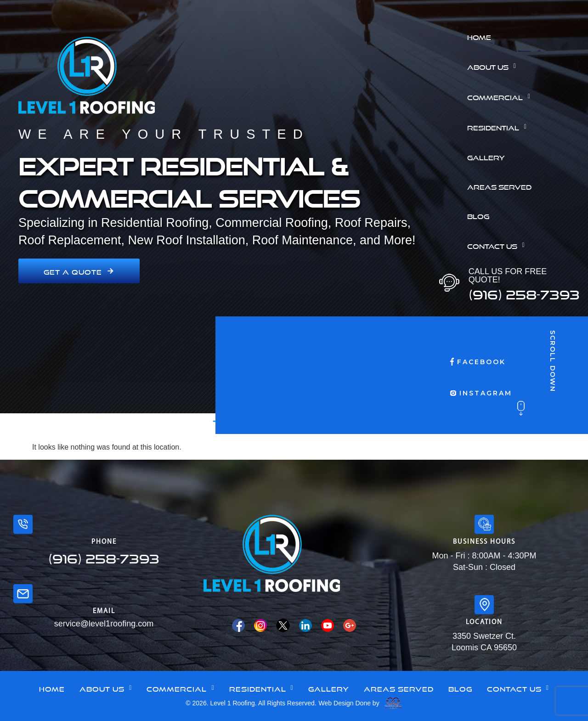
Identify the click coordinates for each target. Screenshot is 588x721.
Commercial (501, 96)
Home (479, 36)
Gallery (486, 157)
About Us (494, 66)
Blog (478, 215)
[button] (524, 66)
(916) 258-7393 (524, 292)
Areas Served (499, 186)
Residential (499, 127)
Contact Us (498, 245)
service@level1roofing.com (104, 624)
